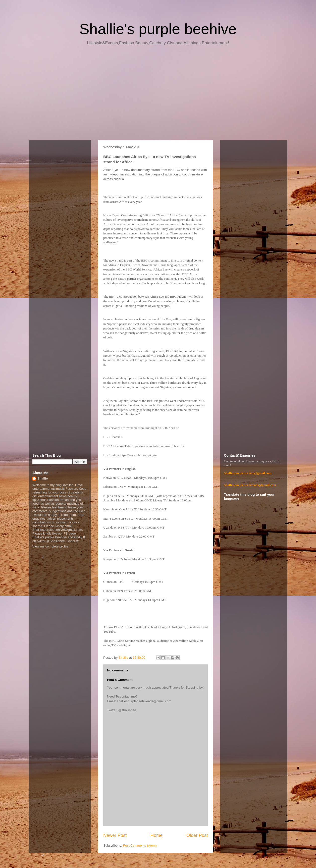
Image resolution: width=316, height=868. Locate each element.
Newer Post (115, 835)
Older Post (197, 835)
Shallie (43, 478)
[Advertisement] (158, 95)
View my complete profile (50, 546)
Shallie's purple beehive (158, 29)
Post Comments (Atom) (140, 845)
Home (157, 835)
